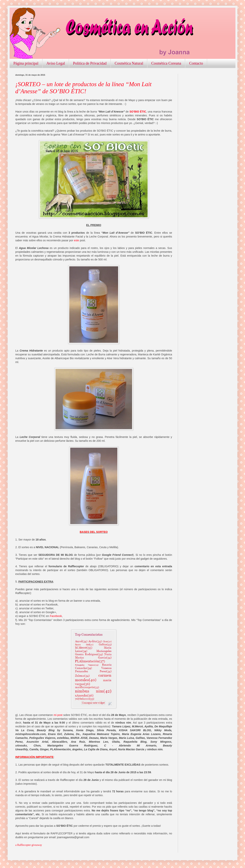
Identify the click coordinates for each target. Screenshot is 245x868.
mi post (58, 715)
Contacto (196, 63)
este (76, 240)
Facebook (56, 616)
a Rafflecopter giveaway (29, 845)
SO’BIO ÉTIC (138, 112)
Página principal (26, 63)
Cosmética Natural (129, 63)
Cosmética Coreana (166, 63)
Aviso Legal (56, 63)
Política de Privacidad (90, 63)
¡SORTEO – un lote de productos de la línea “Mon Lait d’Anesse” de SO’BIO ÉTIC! (83, 88)
